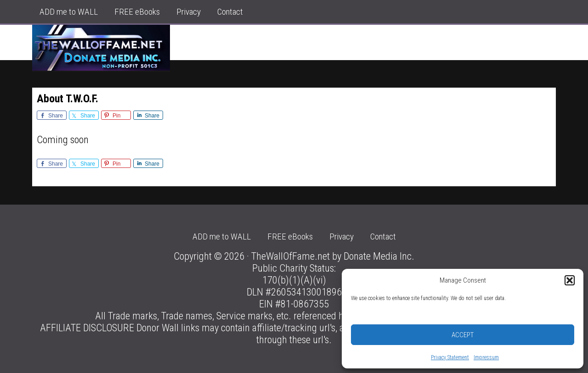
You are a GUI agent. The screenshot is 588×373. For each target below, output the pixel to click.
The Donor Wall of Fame (101, 48)
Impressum (486, 357)
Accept (463, 335)
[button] (570, 280)
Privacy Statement (450, 357)
